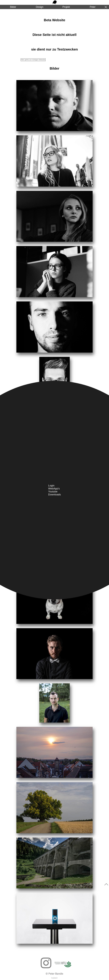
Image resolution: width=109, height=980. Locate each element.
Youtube (53, 491)
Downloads (55, 494)
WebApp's (54, 489)
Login (51, 486)
